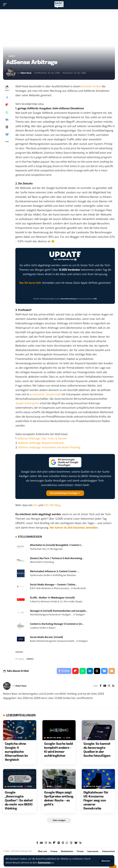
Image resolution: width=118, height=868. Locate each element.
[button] (106, 861)
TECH (20, 738)
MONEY (10, 738)
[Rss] (113, 686)
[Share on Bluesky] (7, 134)
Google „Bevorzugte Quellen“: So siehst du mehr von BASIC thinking (19, 801)
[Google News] (41, 843)
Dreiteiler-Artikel (91, 86)
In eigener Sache (15, 787)
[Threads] (71, 843)
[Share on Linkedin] (7, 120)
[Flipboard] (54, 843)
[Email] (112, 671)
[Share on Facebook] (7, 97)
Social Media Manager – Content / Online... (53, 585)
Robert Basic (26, 73)
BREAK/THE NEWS (54, 738)
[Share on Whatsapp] (7, 112)
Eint (35, 505)
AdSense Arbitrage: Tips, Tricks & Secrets (42, 439)
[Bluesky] (76, 843)
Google (30, 659)
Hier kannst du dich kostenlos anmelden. (74, 528)
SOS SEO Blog (52, 505)
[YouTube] (105, 686)
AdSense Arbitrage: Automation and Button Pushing (49, 447)
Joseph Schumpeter (27, 403)
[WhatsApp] (67, 843)
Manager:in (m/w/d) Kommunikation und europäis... (59, 611)
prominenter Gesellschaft (45, 394)
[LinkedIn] (50, 843)
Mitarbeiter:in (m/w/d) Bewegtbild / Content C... (56, 545)
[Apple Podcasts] (63, 843)
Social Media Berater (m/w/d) (46, 637)
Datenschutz (45, 863)
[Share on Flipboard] (7, 105)
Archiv (12, 56)
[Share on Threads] (7, 127)
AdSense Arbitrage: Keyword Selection (41, 443)
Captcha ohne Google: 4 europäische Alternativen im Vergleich (16, 752)
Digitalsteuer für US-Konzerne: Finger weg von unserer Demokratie (96, 801)
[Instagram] (109, 686)
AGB (95, 299)
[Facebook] (101, 686)
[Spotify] (59, 843)
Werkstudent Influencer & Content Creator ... (55, 571)
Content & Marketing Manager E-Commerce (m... (57, 624)
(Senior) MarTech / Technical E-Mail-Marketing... (57, 558)
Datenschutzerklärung (68, 299)
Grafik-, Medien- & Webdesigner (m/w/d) (52, 598)
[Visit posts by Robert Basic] (11, 73)
